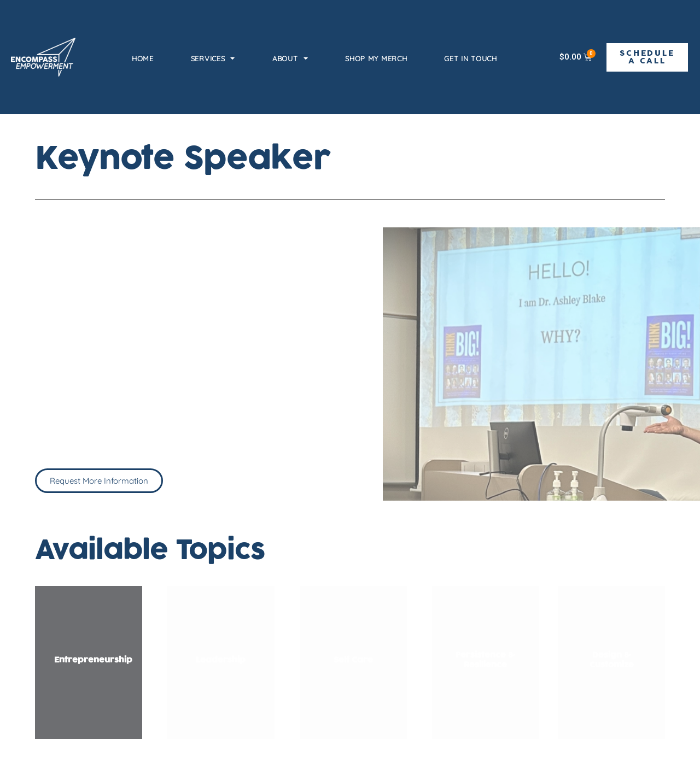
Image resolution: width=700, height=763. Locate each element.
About (290, 58)
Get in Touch (470, 58)
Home (143, 58)
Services (213, 58)
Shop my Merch (376, 58)
